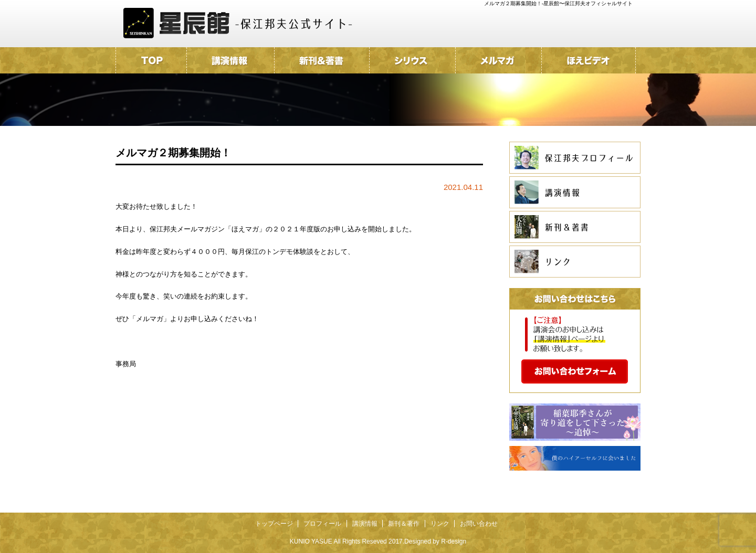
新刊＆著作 (404, 524)
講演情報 (365, 524)
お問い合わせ (479, 524)
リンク (440, 524)
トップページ (274, 524)
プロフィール (322, 524)
